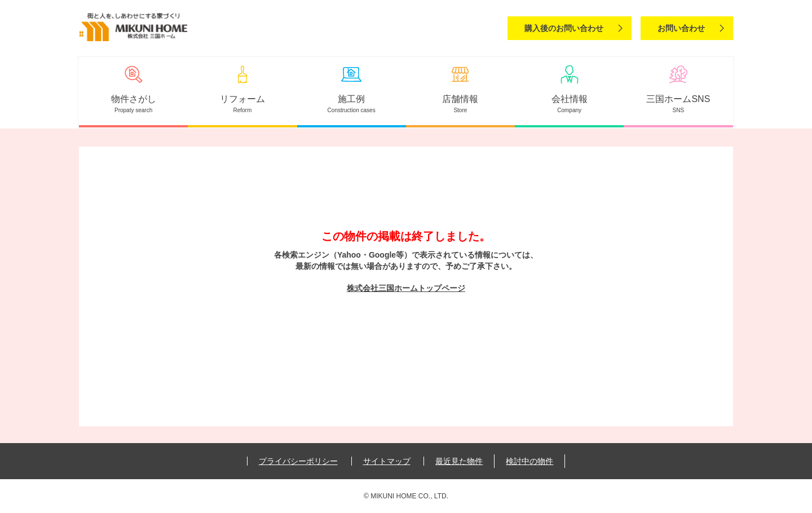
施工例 (351, 99)
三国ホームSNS (678, 99)
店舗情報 (460, 99)
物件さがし (134, 99)
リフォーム (242, 99)
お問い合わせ (681, 28)
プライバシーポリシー (298, 461)
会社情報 (570, 99)
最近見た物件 (459, 461)
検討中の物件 (529, 461)
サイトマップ (387, 461)
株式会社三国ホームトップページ (406, 288)
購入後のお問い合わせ (564, 28)
